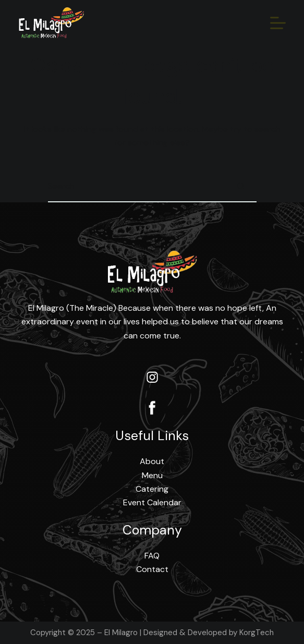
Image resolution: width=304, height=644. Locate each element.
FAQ (152, 556)
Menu (152, 475)
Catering (152, 489)
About (152, 461)
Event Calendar (152, 502)
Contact (152, 569)
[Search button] (241, 187)
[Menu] (278, 23)
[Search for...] (137, 187)
